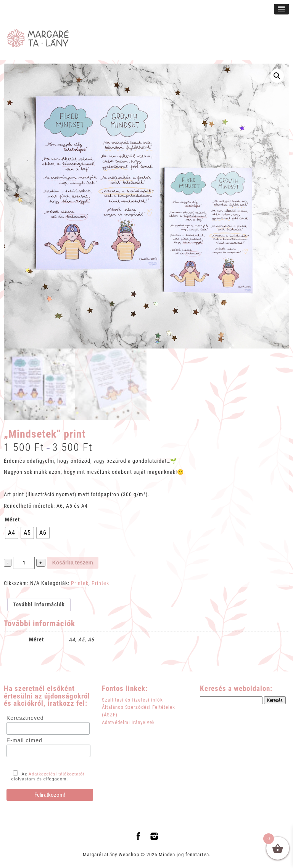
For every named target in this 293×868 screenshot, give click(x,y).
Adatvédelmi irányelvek (128, 722)
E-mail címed (24, 740)
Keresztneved (25, 718)
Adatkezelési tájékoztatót (57, 774)
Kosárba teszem (73, 563)
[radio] (12, 533)
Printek (80, 583)
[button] (277, 76)
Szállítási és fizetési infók (132, 700)
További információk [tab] (39, 604)
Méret (12, 520)
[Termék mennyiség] (24, 563)
